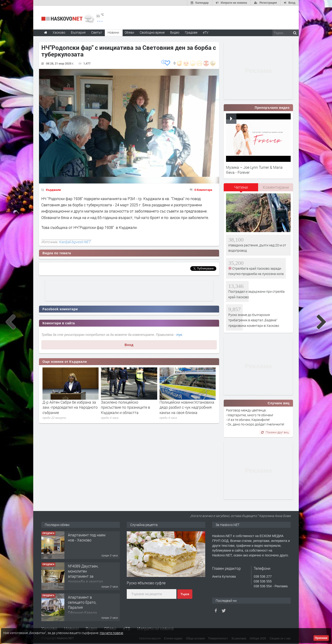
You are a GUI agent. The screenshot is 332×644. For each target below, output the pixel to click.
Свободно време (152, 32)
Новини (113, 32)
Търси (185, 594)
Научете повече (111, 633)
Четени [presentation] (241, 187)
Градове (191, 32)
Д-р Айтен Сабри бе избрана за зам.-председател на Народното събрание (70, 407)
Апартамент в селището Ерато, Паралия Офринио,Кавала (82, 605)
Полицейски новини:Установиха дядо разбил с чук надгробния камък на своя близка (187, 407)
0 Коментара (203, 190)
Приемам (321, 638)
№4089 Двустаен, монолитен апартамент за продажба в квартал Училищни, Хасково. (85, 576)
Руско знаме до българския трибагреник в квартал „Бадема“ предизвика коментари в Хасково (254, 320)
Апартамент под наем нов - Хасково (87, 537)
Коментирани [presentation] (276, 187)
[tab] (241, 189)
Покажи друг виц (275, 432)
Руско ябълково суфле (146, 583)
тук (179, 335)
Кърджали (53, 190)
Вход (129, 345)
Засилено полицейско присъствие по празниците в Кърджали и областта (125, 407)
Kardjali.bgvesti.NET (75, 242)
